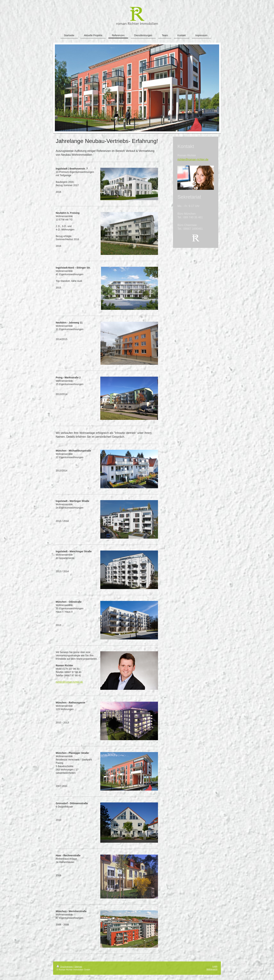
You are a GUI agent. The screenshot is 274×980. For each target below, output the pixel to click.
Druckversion (65, 967)
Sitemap (78, 967)
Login (215, 966)
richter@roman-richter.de (69, 682)
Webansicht (212, 969)
